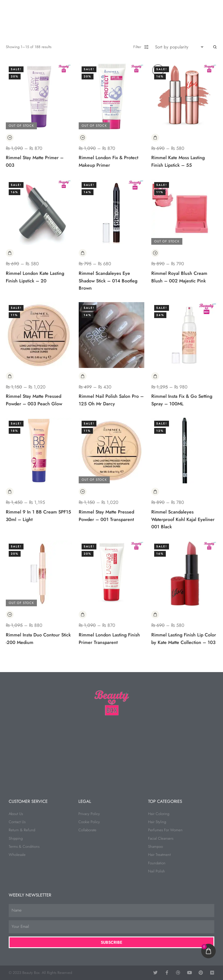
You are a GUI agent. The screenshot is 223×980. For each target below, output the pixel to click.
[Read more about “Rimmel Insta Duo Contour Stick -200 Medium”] (10, 615)
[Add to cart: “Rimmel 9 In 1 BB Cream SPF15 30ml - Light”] (10, 492)
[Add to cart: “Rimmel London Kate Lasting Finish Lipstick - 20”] (10, 253)
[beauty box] (111, 751)
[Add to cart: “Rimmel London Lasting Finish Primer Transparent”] (83, 615)
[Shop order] (181, 47)
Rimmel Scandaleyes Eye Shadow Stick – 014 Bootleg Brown (108, 281)
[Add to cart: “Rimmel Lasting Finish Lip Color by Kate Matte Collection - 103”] (155, 615)
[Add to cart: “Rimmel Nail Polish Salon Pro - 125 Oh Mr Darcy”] (83, 376)
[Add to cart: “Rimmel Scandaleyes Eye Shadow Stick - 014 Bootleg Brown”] (83, 253)
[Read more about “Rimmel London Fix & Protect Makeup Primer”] (83, 138)
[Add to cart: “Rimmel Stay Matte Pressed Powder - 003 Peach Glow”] (10, 376)
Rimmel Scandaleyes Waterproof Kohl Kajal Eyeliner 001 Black (183, 519)
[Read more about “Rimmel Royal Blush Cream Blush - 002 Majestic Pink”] (155, 253)
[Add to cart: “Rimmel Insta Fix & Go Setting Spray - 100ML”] (155, 376)
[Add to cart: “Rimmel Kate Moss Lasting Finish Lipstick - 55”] (155, 138)
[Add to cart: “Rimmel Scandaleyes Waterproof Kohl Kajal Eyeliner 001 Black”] (155, 492)
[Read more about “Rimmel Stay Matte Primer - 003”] (10, 138)
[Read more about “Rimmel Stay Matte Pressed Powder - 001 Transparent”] (83, 492)
